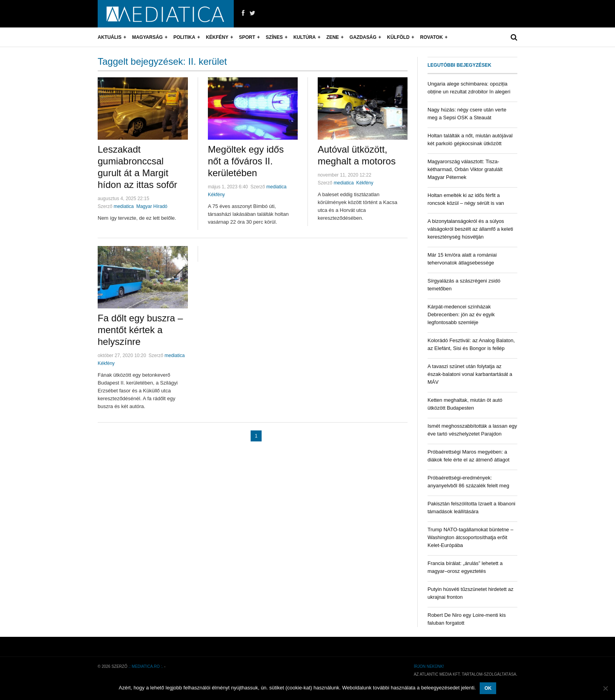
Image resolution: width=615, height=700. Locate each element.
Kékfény (217, 37)
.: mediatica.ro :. (146, 666)
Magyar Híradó (152, 206)
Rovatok (431, 37)
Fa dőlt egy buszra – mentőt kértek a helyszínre (140, 330)
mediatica (124, 206)
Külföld (398, 37)
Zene (333, 37)
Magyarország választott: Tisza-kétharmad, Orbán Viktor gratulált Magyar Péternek (465, 169)
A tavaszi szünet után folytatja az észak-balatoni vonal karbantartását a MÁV (470, 374)
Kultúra (305, 37)
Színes (274, 37)
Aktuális (110, 37)
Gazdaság (363, 37)
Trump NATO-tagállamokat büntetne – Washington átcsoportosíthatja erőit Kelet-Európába (470, 537)
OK (488, 688)
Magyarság (147, 37)
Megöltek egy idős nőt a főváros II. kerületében (246, 161)
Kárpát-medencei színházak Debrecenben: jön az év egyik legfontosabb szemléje (461, 314)
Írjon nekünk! (429, 666)
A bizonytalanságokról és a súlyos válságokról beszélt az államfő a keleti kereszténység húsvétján (470, 229)
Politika (184, 37)
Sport (247, 37)
